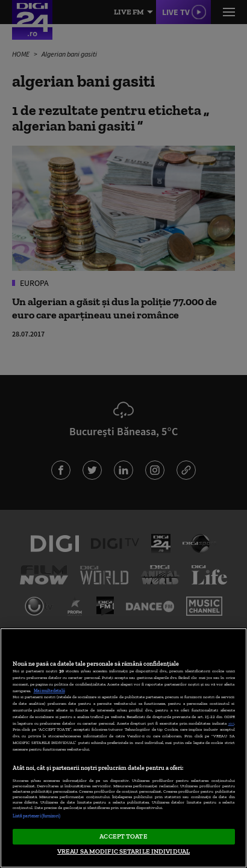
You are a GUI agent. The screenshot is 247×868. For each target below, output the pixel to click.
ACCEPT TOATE (123, 836)
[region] (123, 748)
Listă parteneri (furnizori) (37, 816)
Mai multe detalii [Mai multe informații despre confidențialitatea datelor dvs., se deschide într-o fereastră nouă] (49, 691)
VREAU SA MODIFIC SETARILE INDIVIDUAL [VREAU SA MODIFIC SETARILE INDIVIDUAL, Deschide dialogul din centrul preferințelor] (123, 851)
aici (231, 723)
